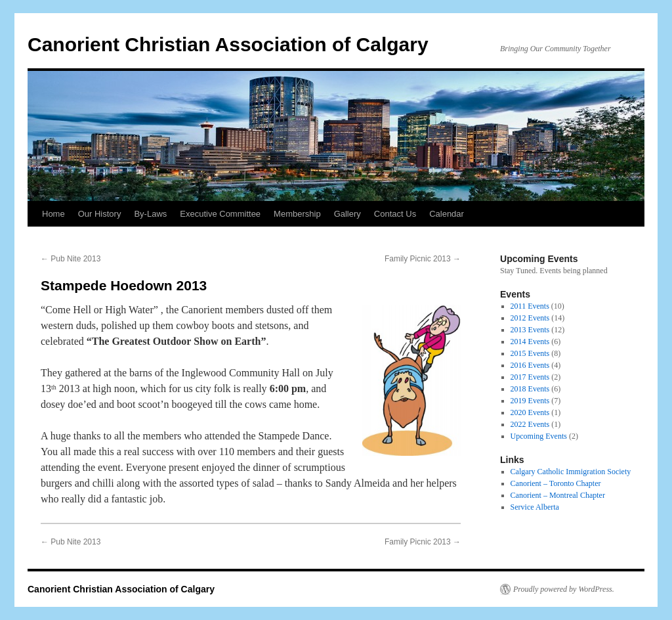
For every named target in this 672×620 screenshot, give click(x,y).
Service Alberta (535, 507)
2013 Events (530, 330)
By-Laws (150, 214)
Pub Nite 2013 (71, 259)
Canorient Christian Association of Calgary (228, 44)
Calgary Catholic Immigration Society (571, 472)
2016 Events (530, 365)
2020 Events (530, 412)
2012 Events (530, 318)
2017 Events (530, 377)
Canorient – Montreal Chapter (558, 495)
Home (53, 214)
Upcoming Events (539, 436)
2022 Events (530, 424)
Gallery (347, 214)
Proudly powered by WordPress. (564, 589)
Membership (297, 214)
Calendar (447, 214)
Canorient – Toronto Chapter (556, 483)
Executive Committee (220, 214)
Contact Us (395, 214)
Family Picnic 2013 (423, 259)
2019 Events (530, 401)
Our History (100, 214)
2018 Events (530, 389)
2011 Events (530, 306)
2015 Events (530, 353)
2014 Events (530, 342)
